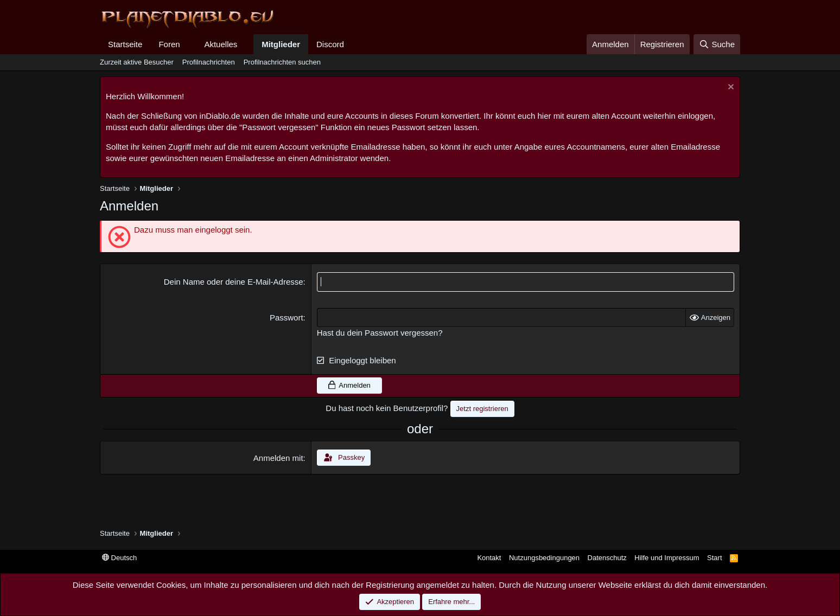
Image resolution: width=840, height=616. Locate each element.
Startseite (125, 44)
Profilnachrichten (209, 62)
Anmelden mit (278, 458)
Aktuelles (221, 44)
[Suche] (717, 44)
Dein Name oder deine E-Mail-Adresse (234, 282)
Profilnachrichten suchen (282, 62)
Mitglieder (281, 44)
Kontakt (489, 558)
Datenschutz (607, 558)
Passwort (287, 317)
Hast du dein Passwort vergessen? (380, 332)
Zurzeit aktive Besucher (137, 62)
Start (714, 558)
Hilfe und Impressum (667, 558)
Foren (169, 44)
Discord (330, 44)
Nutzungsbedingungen (544, 558)
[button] (188, 44)
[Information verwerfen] (730, 88)
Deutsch (119, 558)
